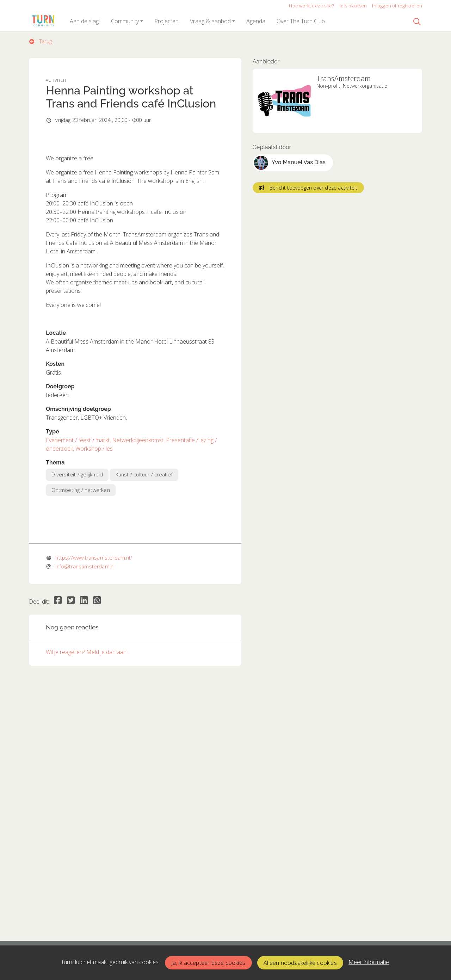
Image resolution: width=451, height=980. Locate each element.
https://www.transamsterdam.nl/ (94, 793)
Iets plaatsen (353, 6)
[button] (85, 21)
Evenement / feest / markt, (79, 566)
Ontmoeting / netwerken (81, 615)
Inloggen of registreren (397, 6)
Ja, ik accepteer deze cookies (208, 963)
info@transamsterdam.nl (85, 802)
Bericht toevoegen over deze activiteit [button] (308, 188)
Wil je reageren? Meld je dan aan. (87, 888)
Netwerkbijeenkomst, (139, 566)
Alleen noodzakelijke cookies (300, 963)
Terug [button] (41, 41)
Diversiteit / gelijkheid (77, 600)
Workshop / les (94, 574)
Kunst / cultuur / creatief (144, 600)
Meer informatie (369, 962)
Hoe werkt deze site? (311, 6)
